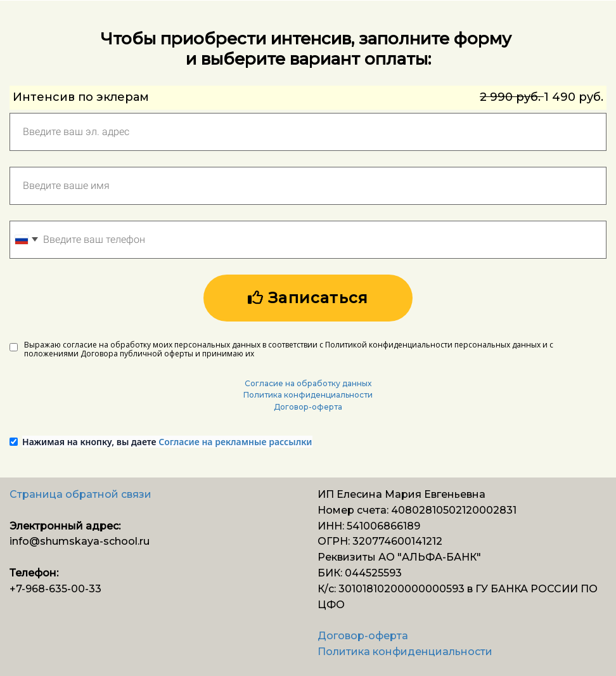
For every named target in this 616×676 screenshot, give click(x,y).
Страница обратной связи (80, 494)
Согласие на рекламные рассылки (235, 442)
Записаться (308, 298)
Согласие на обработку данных (308, 383)
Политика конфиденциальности (308, 395)
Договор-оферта (308, 407)
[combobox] (26, 240)
